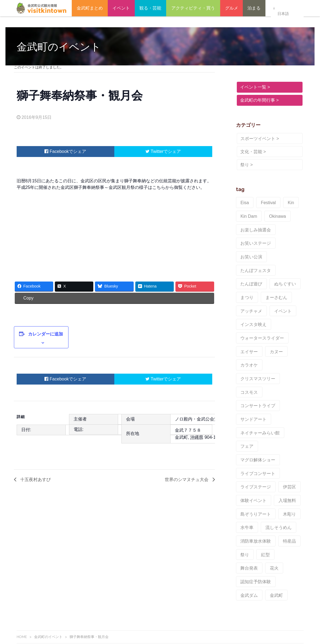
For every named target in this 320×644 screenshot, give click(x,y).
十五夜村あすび (35, 469)
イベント (121, 8)
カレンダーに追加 (42, 331)
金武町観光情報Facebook (44, 541)
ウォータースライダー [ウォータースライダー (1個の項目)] (259, 293)
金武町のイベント (48, 505)
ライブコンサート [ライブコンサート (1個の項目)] (255, 373)
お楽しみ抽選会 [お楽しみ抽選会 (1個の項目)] (253, 225)
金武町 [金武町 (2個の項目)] (272, 465)
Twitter (154, 151)
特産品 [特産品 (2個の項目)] (283, 431)
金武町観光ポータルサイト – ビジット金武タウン (41, 8)
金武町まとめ (90, 8)
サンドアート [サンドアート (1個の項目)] (252, 339)
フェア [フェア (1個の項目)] (291, 350)
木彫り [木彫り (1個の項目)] (283, 408)
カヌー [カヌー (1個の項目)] (272, 305)
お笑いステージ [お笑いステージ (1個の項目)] (253, 236)
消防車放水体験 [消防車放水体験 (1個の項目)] (253, 431)
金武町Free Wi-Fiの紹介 (37, 627)
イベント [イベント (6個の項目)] (248, 282)
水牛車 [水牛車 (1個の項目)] (246, 419)
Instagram (90, 541)
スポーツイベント (257, 139)
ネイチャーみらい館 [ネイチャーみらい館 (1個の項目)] (257, 350)
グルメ (232, 8)
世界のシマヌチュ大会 (187, 469)
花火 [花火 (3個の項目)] (244, 453)
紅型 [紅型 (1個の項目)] (262, 442)
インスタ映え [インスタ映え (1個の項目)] (278, 282)
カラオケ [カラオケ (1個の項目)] (248, 316)
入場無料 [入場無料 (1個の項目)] (282, 396)
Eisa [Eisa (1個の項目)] (244, 202)
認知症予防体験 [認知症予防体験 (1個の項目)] (272, 453)
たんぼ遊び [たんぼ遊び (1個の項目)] (287, 247)
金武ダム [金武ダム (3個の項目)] (248, 465)
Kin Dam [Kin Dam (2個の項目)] (247, 213)
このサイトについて (34, 621)
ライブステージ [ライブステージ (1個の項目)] (253, 385)
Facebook (57, 151)
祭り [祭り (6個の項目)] (244, 442)
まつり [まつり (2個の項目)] (276, 259)
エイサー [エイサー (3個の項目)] (248, 305)
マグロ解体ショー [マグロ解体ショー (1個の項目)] (255, 362)
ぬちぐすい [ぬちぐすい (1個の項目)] (250, 259)
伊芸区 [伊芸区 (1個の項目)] (283, 385)
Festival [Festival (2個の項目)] (265, 202)
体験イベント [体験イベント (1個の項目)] (252, 396)
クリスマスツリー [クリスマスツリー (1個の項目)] (282, 316)
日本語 (283, 8)
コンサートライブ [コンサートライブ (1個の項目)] (282, 328)
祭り (244, 165)
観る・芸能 (150, 8)
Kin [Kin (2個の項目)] (285, 202)
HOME (22, 505)
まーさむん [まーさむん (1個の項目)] (250, 270)
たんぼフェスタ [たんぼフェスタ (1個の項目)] (253, 247)
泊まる (254, 8)
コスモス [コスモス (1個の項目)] (248, 328)
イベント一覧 (252, 87)
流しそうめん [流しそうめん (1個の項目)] (274, 419)
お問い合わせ (28, 614)
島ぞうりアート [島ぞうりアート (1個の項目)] (253, 408)
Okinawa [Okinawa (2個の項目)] (273, 213)
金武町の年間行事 (257, 100)
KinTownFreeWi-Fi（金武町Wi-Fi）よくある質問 (58, 634)
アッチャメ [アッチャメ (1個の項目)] (280, 270)
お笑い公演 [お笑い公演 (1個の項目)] (287, 236)
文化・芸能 (250, 152)
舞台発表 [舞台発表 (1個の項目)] (285, 442)
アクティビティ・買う (193, 8)
